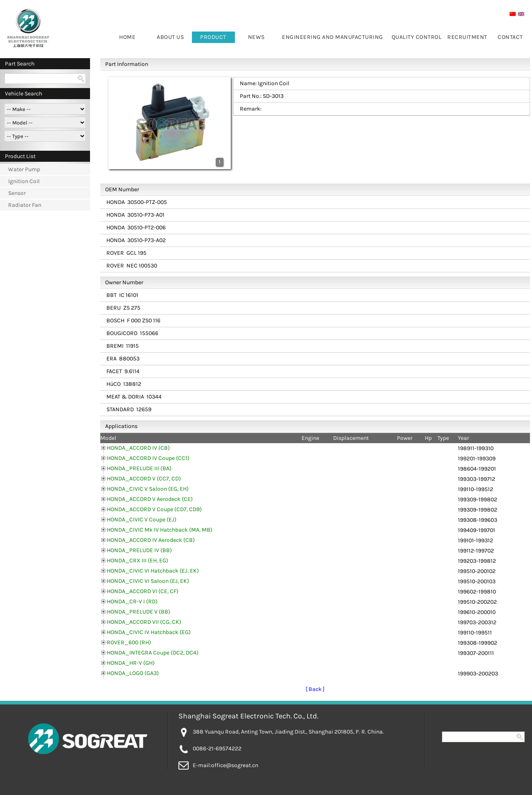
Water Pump (24, 169)
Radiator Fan (25, 205)
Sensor (17, 193)
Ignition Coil (24, 181)
